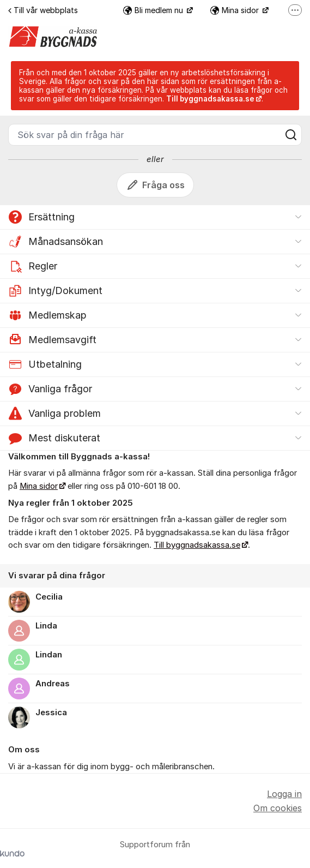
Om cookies (278, 808)
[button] (155, 217)
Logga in (284, 794)
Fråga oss (155, 185)
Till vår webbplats (43, 10)
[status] (155, 86)
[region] (155, 648)
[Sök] (291, 135)
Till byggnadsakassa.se (197, 545)
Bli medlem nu (154, 10)
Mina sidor (236, 10)
